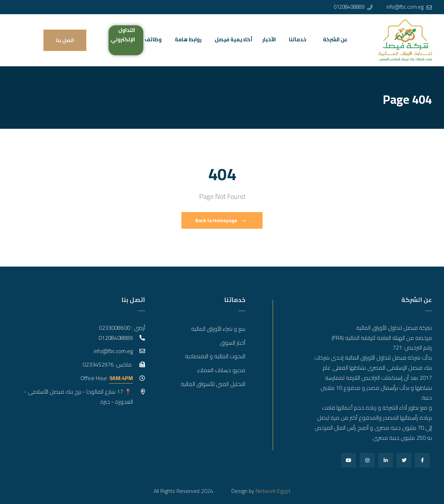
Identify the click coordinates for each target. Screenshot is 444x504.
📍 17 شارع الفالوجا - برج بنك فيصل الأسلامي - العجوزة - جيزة (78, 397)
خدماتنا (298, 39)
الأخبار (269, 39)
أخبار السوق (233, 343)
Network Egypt (273, 491)
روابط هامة (188, 39)
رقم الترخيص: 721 (412, 347)
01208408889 (349, 7)
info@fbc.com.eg (405, 7)
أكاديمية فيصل (234, 39)
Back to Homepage (221, 220)
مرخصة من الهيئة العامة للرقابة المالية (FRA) (382, 338)
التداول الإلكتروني (123, 35)
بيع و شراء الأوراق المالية (218, 329)
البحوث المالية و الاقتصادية (215, 356)
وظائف (153, 39)
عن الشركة (335, 39)
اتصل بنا (65, 40)
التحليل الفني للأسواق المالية (213, 384)
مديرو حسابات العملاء (221, 370)
